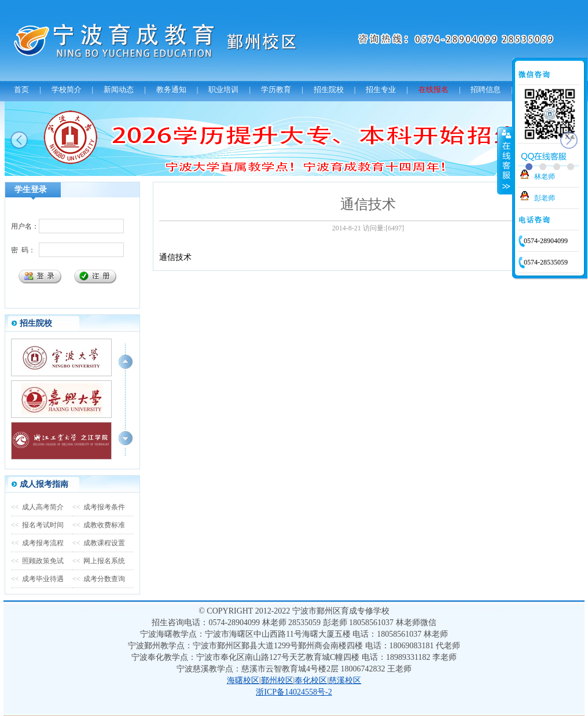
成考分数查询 (99, 579)
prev (19, 140)
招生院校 (329, 89)
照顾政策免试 (37, 561)
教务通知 (171, 89)
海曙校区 (243, 680)
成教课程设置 (99, 543)
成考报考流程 (37, 543)
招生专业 (381, 89)
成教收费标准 (99, 525)
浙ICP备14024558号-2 (294, 692)
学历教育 (276, 89)
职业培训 (223, 89)
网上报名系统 (99, 561)
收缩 (505, 160)
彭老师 (545, 198)
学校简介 (67, 89)
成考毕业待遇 (37, 579)
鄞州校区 (277, 680)
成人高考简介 (37, 507)
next (569, 140)
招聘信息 (486, 89)
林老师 (545, 177)
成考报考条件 (99, 507)
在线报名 (433, 89)
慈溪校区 (345, 680)
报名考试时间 (37, 525)
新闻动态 (119, 89)
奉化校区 (311, 680)
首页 (21, 89)
